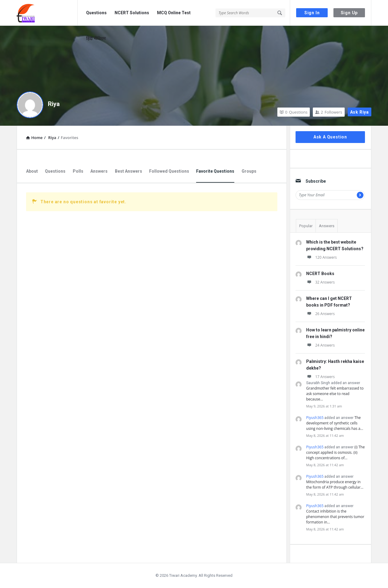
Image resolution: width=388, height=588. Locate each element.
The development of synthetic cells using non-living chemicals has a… (335, 423)
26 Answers (320, 314)
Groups (249, 171)
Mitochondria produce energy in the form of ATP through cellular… (335, 485)
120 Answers (321, 257)
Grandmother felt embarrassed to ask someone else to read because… (335, 394)
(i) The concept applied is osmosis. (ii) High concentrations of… (335, 452)
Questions (96, 13)
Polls (78, 171)
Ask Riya (360, 112)
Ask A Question (330, 137)
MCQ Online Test (174, 13)
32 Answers (320, 282)
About (32, 171)
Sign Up (349, 13)
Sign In (312, 13)
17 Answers (320, 377)
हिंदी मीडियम (96, 38)
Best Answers (129, 171)
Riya (54, 104)
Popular (306, 226)
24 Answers (320, 345)
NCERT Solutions (132, 13)
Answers (99, 171)
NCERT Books (320, 274)
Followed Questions (169, 171)
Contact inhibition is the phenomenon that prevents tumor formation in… (335, 517)
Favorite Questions (215, 171)
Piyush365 (315, 418)
